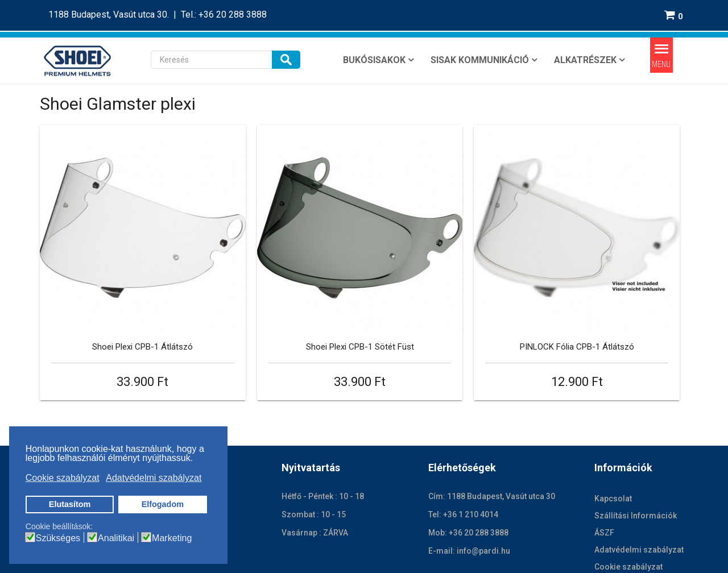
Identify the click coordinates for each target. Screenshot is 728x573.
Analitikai (116, 538)
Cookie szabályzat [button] (63, 478)
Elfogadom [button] (163, 504)
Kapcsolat (613, 447)
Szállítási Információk (636, 464)
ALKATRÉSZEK (585, 60)
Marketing (172, 538)
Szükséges (58, 538)
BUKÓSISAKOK (374, 60)
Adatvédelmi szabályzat (639, 498)
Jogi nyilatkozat (278, 554)
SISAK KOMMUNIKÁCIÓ (480, 60)
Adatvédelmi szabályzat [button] (154, 478)
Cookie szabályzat (628, 515)
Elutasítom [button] (70, 504)
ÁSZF (604, 481)
